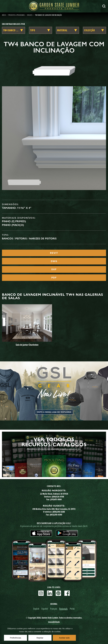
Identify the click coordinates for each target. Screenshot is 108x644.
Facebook (67, 593)
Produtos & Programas (17, 15)
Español (45, 609)
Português (63, 609)
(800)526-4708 (58, 497)
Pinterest (58, 593)
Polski (72, 609)
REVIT (54, 253)
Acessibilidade (54, 622)
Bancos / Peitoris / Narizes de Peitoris (29, 238)
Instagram (41, 593)
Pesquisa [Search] (104, 6)
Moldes (30, 15)
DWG (54, 261)
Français (54, 609)
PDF (54, 278)
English (36, 609)
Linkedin (50, 593)
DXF (54, 269)
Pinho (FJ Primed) (14, 221)
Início (4, 15)
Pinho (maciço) (13, 225)
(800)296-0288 (59, 512)
